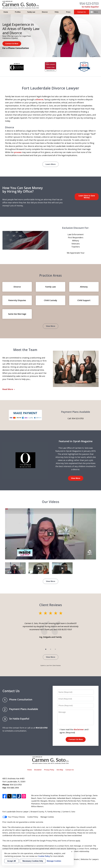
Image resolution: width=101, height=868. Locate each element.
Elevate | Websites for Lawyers (82, 859)
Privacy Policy (49, 770)
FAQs (57, 12)
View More (51, 326)
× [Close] (72, 852)
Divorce (45, 12)
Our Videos (51, 502)
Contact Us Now (12, 44)
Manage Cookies (47, 817)
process (18, 152)
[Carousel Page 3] (55, 649)
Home (6, 12)
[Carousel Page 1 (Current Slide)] (46, 649)
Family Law (31, 12)
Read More (8, 389)
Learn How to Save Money (87, 197)
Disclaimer (38, 770)
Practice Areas (50, 275)
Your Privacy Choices (14, 817)
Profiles (18, 12)
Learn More (50, 164)
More (96, 12)
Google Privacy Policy (48, 841)
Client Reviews (51, 605)
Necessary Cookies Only (33, 861)
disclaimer (79, 729)
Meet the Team (25, 350)
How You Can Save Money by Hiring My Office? (23, 190)
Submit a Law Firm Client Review (50, 665)
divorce (40, 99)
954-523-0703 (89, 3)
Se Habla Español (90, 7)
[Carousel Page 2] (51, 649)
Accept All (11, 861)
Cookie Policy (33, 817)
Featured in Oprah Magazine (76, 441)
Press (68, 12)
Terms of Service (68, 841)
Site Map (60, 770)
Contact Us (82, 12)
